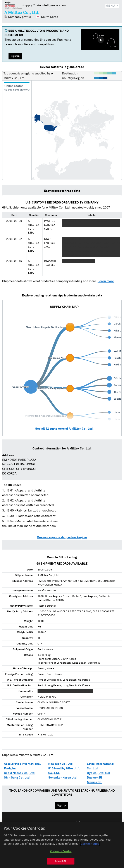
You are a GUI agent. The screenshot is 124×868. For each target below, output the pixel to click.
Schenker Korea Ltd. (63, 778)
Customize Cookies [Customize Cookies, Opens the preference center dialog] (61, 851)
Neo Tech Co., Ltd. (61, 764)
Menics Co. (95, 782)
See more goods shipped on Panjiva (62, 537)
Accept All (61, 861)
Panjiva (13, 5)
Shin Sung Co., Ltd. (17, 778)
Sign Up (15, 56)
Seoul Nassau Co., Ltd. (20, 773)
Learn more (106, 281)
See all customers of (64, 429)
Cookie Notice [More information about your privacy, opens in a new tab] (90, 844)
